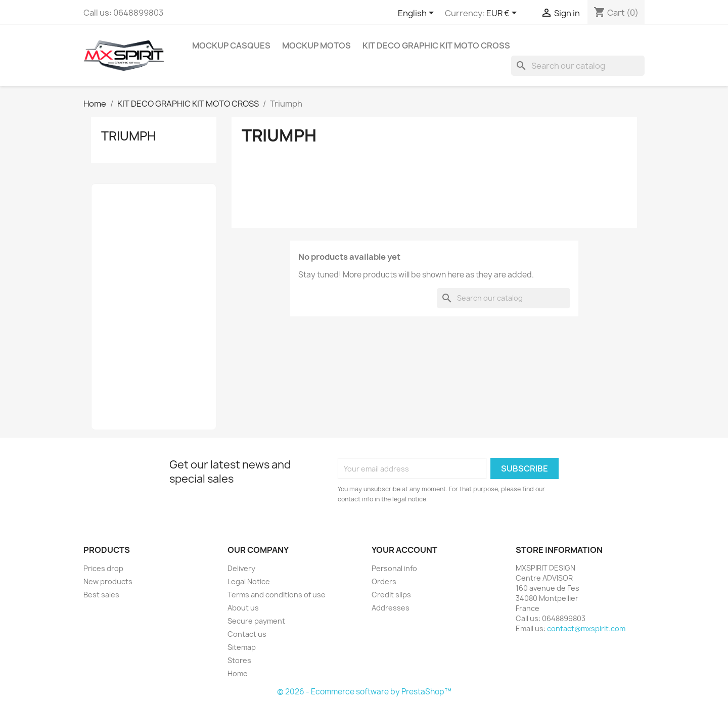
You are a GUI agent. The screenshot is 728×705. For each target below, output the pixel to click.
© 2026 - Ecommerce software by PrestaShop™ (364, 692)
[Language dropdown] (418, 14)
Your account (404, 550)
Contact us (247, 634)
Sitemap (242, 647)
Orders (384, 581)
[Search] (578, 66)
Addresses (391, 608)
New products (108, 581)
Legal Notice (249, 581)
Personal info (394, 568)
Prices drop (103, 568)
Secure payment (256, 621)
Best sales (101, 595)
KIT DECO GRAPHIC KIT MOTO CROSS (436, 45)
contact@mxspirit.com (586, 628)
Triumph (128, 136)
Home (238, 673)
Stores (239, 660)
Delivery (241, 568)
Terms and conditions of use (277, 595)
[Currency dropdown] (503, 14)
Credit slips (391, 595)
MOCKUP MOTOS (316, 45)
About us (243, 608)
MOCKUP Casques (231, 45)
